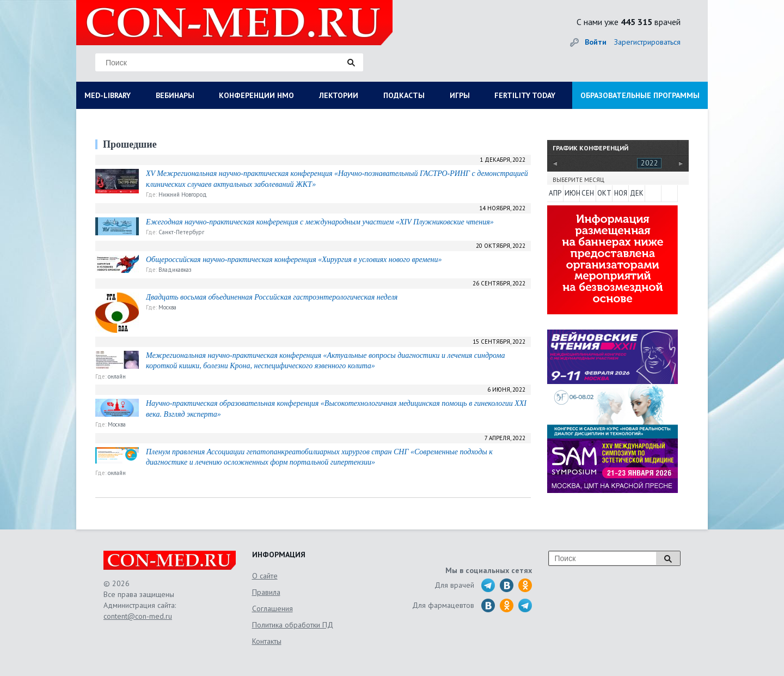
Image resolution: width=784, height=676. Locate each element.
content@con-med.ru (138, 616)
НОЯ (621, 193)
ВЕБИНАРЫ (175, 95)
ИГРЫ (460, 95)
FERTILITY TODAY (525, 95)
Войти (596, 42)
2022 (650, 163)
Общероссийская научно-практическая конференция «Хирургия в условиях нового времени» (294, 260)
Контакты (267, 641)
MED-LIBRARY (108, 95)
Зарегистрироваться (647, 42)
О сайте (265, 576)
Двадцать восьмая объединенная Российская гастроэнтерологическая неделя (272, 297)
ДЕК (637, 193)
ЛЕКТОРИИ (339, 95)
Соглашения (272, 608)
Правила (266, 592)
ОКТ (604, 193)
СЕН (588, 193)
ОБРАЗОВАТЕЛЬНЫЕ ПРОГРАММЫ (640, 95)
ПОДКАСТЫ (404, 95)
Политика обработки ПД (293, 625)
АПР (555, 193)
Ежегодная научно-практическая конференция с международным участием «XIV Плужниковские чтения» (320, 222)
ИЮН (572, 193)
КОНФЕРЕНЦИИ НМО (256, 95)
